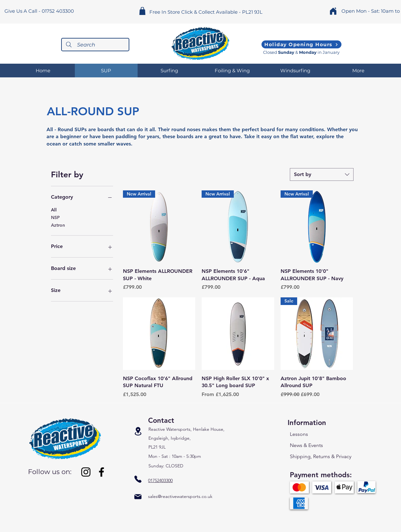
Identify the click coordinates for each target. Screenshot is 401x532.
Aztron (58, 225)
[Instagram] (86, 472)
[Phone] (138, 479)
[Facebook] (101, 472)
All (54, 209)
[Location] (138, 431)
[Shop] (143, 11)
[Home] (333, 11)
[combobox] (322, 174)
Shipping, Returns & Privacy (321, 456)
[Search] (95, 45)
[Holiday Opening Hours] (301, 44)
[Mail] (138, 497)
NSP (55, 217)
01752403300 (160, 480)
